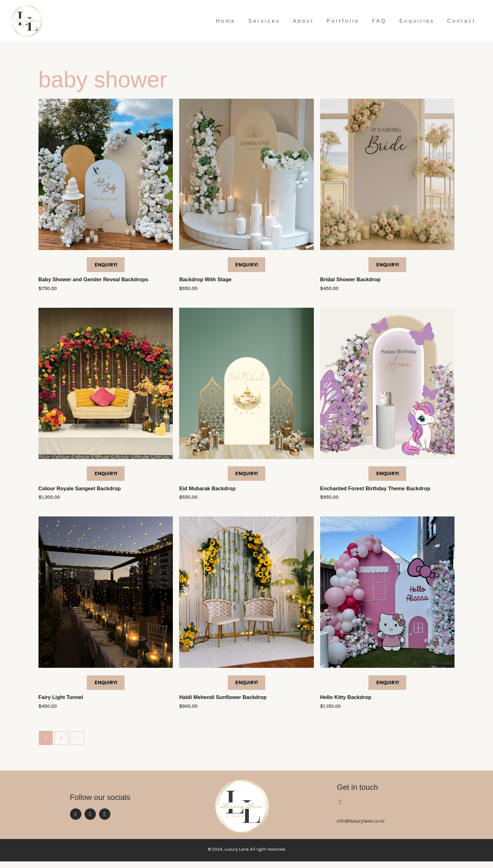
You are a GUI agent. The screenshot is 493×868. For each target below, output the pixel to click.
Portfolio (343, 21)
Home (226, 21)
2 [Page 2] (62, 744)
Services (264, 21)
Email (345, 819)
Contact (461, 21)
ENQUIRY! (106, 265)
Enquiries (417, 21)
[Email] (340, 808)
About (304, 21)
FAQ (379, 21)
